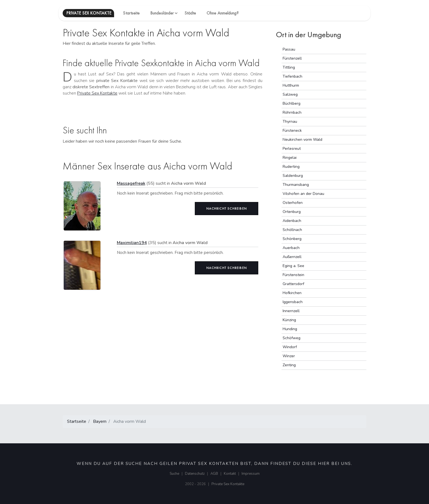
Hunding (290, 329)
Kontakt (230, 474)
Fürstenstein (293, 275)
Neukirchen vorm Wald (302, 140)
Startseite (131, 13)
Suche (174, 474)
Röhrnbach (292, 112)
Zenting (289, 365)
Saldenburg (293, 176)
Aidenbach (292, 221)
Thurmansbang (296, 185)
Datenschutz (195, 474)
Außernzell (292, 257)
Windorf (290, 347)
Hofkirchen (292, 293)
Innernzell (291, 311)
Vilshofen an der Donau (303, 194)
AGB (214, 474)
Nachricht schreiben (227, 209)
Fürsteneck (292, 131)
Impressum (251, 474)
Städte (190, 13)
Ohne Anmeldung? (223, 13)
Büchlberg (292, 103)
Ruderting (291, 167)
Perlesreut (292, 149)
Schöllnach (292, 230)
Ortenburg (292, 212)
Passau (289, 49)
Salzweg (290, 94)
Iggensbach (293, 302)
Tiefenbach (292, 76)
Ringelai (290, 158)
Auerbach (291, 248)
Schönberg (292, 239)
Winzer (289, 356)
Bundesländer (162, 13)
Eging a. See (293, 266)
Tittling (289, 67)
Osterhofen (293, 203)
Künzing (289, 320)
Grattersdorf (293, 284)
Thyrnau (290, 121)
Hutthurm (291, 85)
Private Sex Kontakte (97, 93)
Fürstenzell (292, 58)
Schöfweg (292, 338)
